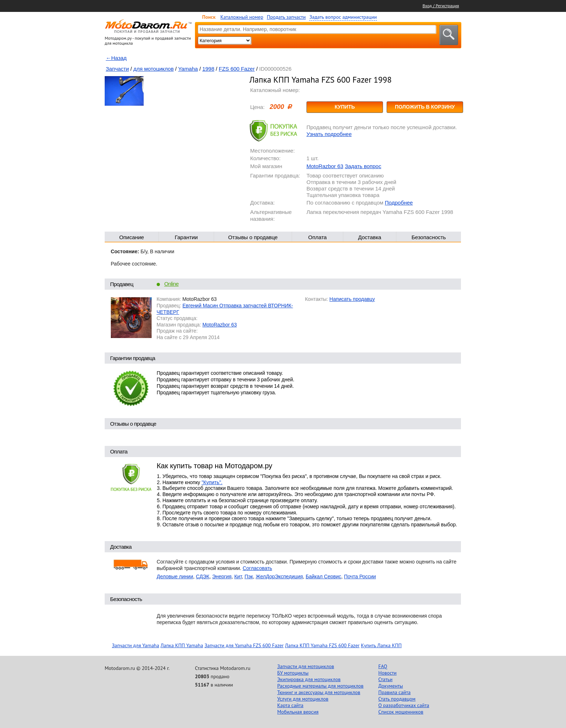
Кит (238, 576)
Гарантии (186, 237)
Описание (132, 237)
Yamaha (188, 69)
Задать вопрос (363, 166)
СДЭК (203, 576)
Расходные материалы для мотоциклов (320, 686)
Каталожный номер (242, 17)
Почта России (360, 576)
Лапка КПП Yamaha (182, 645)
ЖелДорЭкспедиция (279, 576)
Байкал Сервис (324, 576)
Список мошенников (401, 712)
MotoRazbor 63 (325, 166)
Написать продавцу (352, 299)
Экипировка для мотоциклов (309, 679)
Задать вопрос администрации (343, 17)
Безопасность (429, 237)
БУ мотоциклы (293, 673)
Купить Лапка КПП (381, 645)
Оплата (317, 237)
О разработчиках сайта (404, 705)
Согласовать (257, 568)
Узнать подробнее (329, 134)
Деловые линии (175, 576)
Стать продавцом (397, 699)
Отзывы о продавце (253, 237)
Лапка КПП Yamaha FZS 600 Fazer (322, 645)
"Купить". (212, 482)
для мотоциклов (154, 69)
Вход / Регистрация (441, 6)
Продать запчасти (286, 17)
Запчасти (117, 69)
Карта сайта (290, 705)
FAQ (383, 666)
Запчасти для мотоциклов (306, 666)
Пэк (249, 576)
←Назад (116, 58)
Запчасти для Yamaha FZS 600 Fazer (244, 645)
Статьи (385, 679)
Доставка (370, 237)
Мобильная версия (298, 712)
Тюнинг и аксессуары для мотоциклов (319, 692)
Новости (388, 673)
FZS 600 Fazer (237, 69)
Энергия (222, 576)
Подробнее (399, 203)
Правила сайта (395, 692)
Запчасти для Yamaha (136, 645)
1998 (208, 69)
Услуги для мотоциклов (303, 699)
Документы (391, 686)
